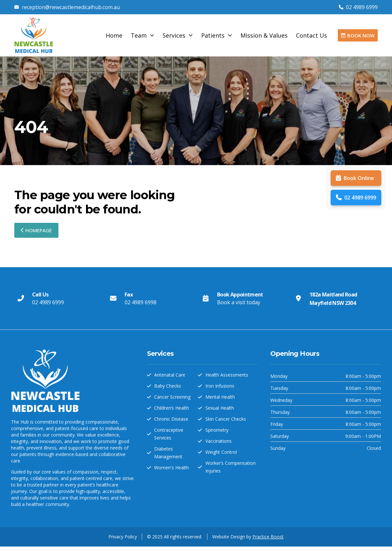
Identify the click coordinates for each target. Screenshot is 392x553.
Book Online (355, 178)
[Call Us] (21, 298)
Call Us (40, 295)
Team (142, 36)
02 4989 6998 (141, 302)
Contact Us (312, 35)
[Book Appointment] (206, 298)
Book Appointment (240, 295)
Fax (129, 295)
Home (114, 35)
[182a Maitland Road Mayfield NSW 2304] (298, 298)
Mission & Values (264, 35)
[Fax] (113, 298)
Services (178, 36)
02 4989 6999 (356, 198)
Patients (217, 36)
